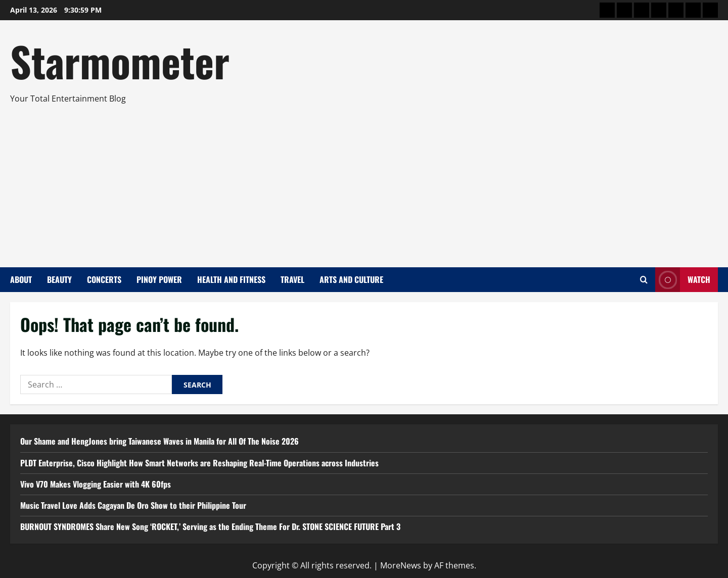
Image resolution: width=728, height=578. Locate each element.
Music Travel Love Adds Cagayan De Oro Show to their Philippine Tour (133, 505)
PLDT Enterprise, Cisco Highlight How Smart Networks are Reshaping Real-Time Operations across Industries (199, 463)
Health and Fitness (231, 279)
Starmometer (120, 61)
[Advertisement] (361, 181)
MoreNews (401, 565)
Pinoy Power (159, 279)
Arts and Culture (351, 279)
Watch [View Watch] (683, 280)
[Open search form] (644, 280)
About (21, 279)
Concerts (104, 279)
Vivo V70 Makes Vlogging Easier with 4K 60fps (96, 484)
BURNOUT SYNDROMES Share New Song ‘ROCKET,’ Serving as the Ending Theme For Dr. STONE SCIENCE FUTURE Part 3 (210, 526)
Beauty (59, 279)
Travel (292, 279)
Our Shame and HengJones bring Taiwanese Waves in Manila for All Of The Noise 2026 (160, 441)
